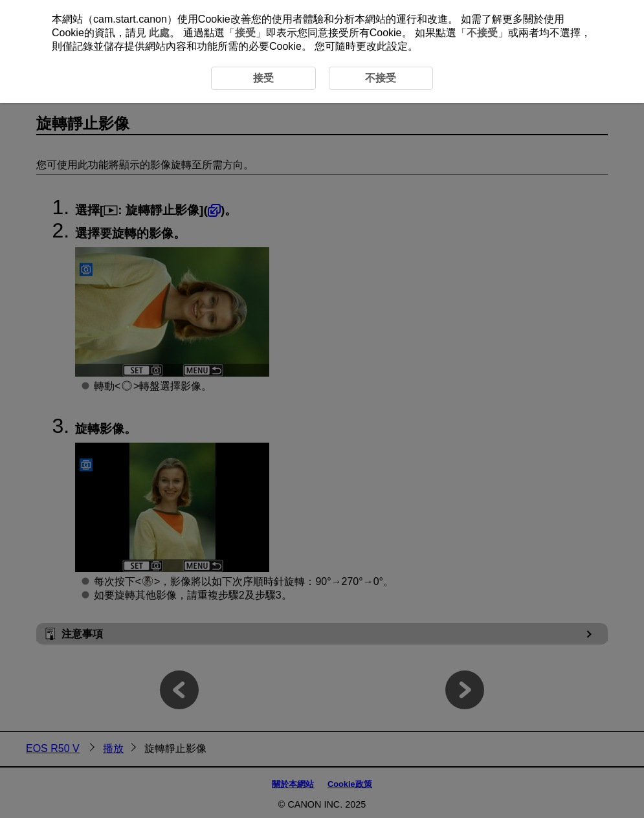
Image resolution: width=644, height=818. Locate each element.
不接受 (482, 33)
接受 (245, 33)
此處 (159, 33)
